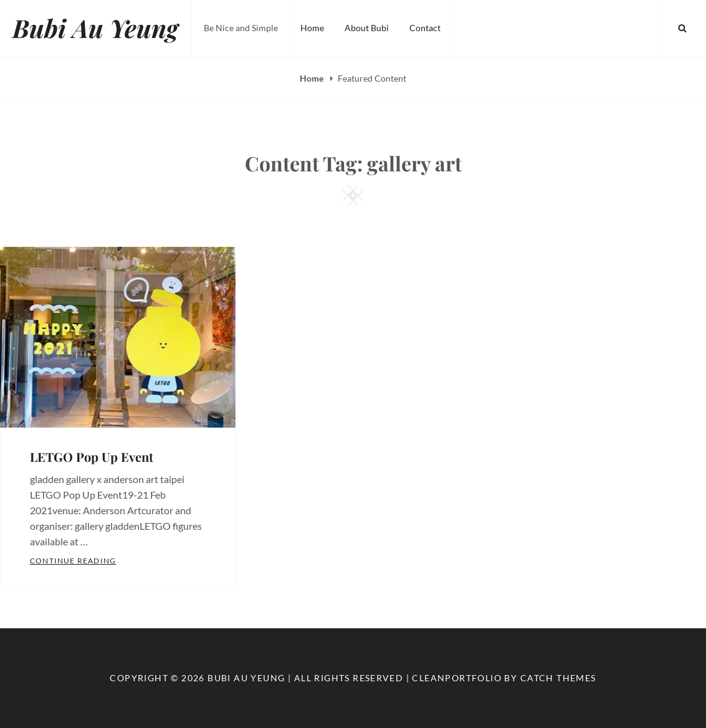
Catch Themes (558, 678)
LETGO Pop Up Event (92, 457)
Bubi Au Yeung (95, 28)
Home (312, 28)
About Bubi (367, 28)
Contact (425, 28)
